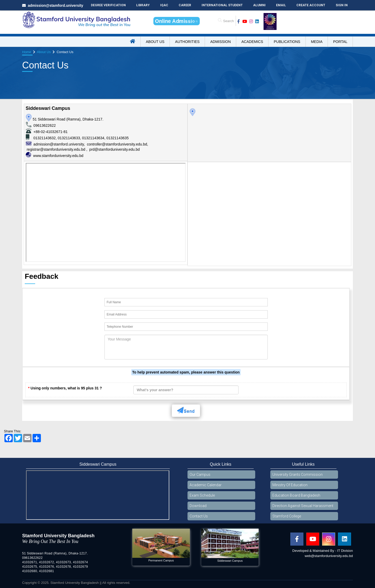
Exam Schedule (202, 495)
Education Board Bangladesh (296, 495)
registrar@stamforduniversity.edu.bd (56, 149)
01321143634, (94, 138)
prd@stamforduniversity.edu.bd (115, 149)
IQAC (164, 5)
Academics (252, 42)
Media (317, 42)
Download (198, 506)
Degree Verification (108, 5)
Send (186, 410)
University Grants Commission (298, 475)
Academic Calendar (206, 485)
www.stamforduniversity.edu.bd (58, 156)
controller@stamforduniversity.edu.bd (117, 144)
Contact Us (199, 516)
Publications (287, 42)
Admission (220, 42)
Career (185, 5)
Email (281, 5)
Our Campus (200, 475)
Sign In (342, 5)
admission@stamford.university (59, 144)
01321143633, (70, 138)
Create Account (311, 5)
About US (155, 42)
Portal (340, 42)
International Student (222, 5)
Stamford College (287, 516)
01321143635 (117, 138)
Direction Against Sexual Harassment (303, 506)
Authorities (187, 42)
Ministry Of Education (290, 485)
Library (143, 5)
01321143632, (45, 138)
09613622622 (45, 125)
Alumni (259, 5)
